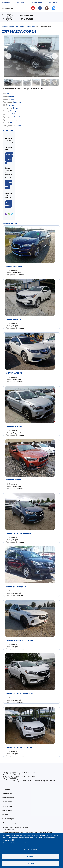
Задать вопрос (8, 204)
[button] (31, 56)
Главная (5, 26)
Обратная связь (8, 798)
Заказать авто (8, 793)
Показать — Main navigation (28, 18)
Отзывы (5, 815)
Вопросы (21, 2)
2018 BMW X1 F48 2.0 (14, 427)
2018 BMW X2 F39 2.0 (14, 480)
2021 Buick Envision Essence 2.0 (20, 640)
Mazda (28, 26)
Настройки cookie (31, 850)
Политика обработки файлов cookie (15, 843)
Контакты (53, 2)
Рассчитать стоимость (9, 158)
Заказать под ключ (9, 184)
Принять (31, 863)
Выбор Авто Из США (17, 26)
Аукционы (6, 789)
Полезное (6, 2)
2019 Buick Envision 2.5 (16, 587)
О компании (37, 2)
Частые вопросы (9, 819)
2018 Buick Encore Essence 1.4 (19, 747)
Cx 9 (34, 26)
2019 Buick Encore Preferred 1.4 (20, 533)
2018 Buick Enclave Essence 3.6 (20, 694)
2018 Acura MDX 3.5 (14, 266)
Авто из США (7, 806)
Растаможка (7, 802)
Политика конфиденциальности (15, 823)
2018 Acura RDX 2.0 (14, 319)
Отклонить (31, 856)
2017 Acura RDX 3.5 (14, 373)
